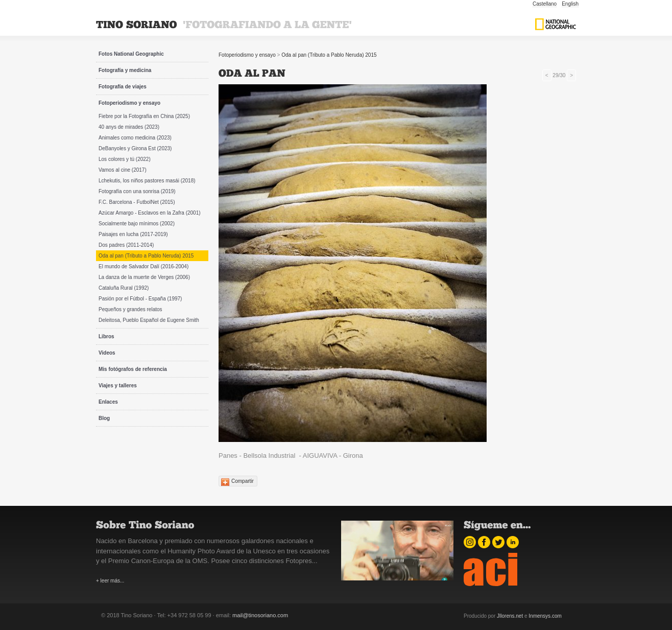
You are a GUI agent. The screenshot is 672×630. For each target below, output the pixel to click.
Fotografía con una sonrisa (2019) (137, 191)
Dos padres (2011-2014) (126, 245)
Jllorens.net (510, 616)
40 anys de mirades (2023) (129, 127)
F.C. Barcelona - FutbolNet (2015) (137, 202)
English (570, 4)
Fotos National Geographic (131, 54)
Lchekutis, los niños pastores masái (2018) (147, 181)
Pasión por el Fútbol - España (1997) (140, 299)
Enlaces (108, 402)
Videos (107, 353)
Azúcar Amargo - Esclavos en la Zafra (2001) (150, 213)
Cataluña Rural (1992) (124, 288)
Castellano (545, 4)
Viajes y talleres (118, 386)
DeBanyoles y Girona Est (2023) (135, 148)
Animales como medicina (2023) (135, 138)
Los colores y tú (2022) (125, 159)
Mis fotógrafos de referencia (133, 369)
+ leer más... (110, 581)
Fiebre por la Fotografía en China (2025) (144, 116)
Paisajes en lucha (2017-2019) (133, 234)
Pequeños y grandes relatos (130, 309)
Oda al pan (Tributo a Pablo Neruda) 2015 (146, 256)
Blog (104, 418)
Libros (106, 336)
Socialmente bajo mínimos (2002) (137, 224)
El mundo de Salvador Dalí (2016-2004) (143, 266)
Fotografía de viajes (123, 87)
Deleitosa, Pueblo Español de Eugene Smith (149, 320)
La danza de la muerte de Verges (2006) (144, 277)
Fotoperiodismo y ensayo (129, 103)
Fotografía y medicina (125, 70)
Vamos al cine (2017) (123, 170)
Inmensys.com (545, 616)
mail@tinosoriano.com (260, 615)
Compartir (243, 481)
